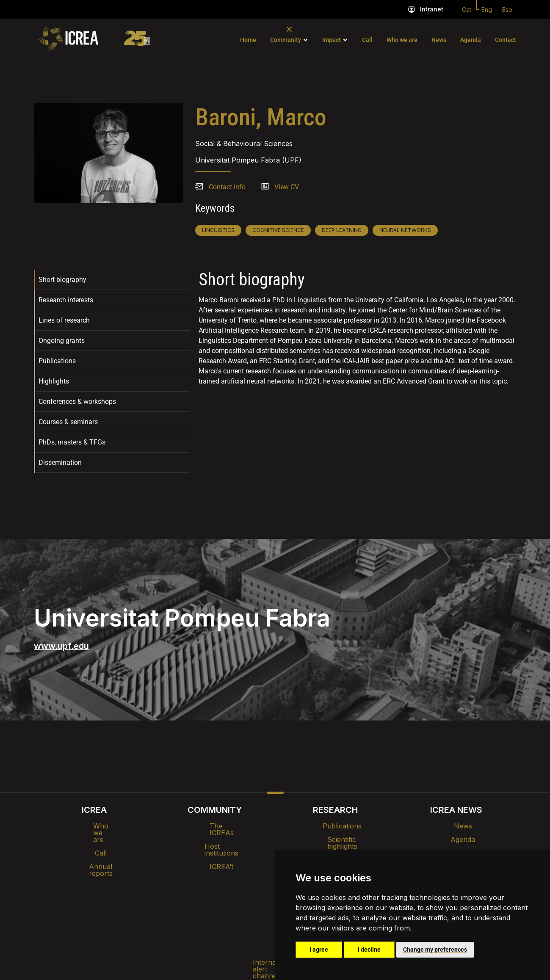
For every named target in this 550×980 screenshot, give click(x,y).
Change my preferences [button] (435, 950)
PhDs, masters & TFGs (72, 442)
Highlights (54, 381)
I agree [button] (319, 950)
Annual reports (94, 853)
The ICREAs (215, 826)
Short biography (62, 280)
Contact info (227, 187)
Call (367, 40)
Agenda (471, 40)
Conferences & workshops (77, 402)
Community (286, 40)
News (439, 40)
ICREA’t (215, 853)
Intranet (432, 9)
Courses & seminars (68, 422)
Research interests (66, 300)
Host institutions (215, 839)
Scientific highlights (335, 839)
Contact (506, 40)
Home (248, 40)
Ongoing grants (62, 341)
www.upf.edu (61, 646)
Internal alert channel (162, 901)
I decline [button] (369, 950)
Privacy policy (233, 901)
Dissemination (60, 462)
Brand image (246, 879)
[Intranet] (412, 9)
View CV (287, 187)
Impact (332, 40)
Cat (467, 10)
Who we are (402, 40)
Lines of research (64, 320)
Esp (507, 10)
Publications (57, 361)
